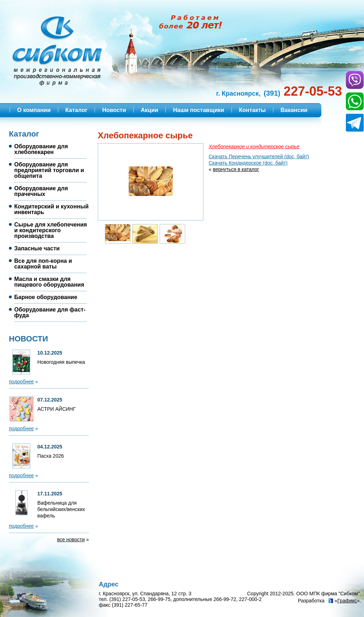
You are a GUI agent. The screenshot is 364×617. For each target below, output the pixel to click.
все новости (71, 539)
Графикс (347, 601)
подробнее (21, 382)
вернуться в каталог (236, 169)
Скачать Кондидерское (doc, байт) (248, 163)
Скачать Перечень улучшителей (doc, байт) (259, 156)
